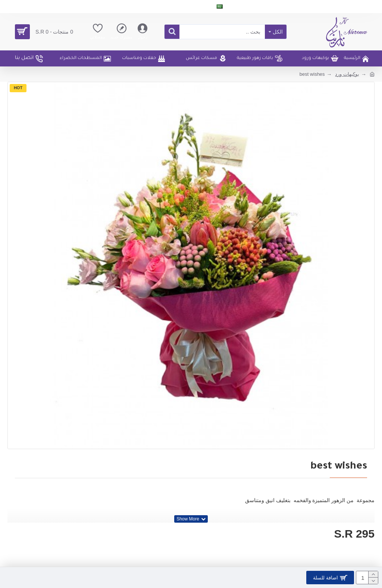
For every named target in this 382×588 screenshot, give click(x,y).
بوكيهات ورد (347, 74)
